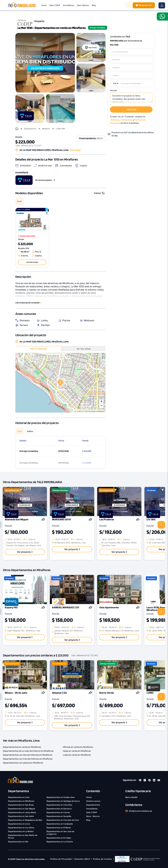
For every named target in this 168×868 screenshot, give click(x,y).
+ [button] (101, 402)
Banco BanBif (131, 797)
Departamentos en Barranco (59, 809)
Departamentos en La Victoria (60, 842)
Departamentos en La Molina (21, 831)
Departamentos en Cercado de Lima (63, 820)
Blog (94, 5)
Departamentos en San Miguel (22, 809)
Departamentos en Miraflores (21, 801)
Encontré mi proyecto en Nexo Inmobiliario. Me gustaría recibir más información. (131, 97)
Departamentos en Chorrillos (59, 805)
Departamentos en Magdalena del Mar (25, 820)
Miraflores (46, 129)
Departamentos (30, 129)
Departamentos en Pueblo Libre (61, 797)
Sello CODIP (55, 5)
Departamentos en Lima (19, 797)
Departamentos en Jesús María (22, 812)
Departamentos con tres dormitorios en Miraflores (28, 759)
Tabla (20, 431)
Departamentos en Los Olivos (21, 828)
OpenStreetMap (90, 411)
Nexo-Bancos (83, 5)
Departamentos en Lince (19, 824)
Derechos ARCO (82, 859)
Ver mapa (75, 150)
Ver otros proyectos (45, 180)
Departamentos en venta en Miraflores (22, 747)
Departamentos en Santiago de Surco (63, 801)
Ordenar (99, 193)
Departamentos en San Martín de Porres (23, 836)
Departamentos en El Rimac (59, 828)
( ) (144, 5)
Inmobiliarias (69, 5)
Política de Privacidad (61, 859)
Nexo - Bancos (93, 816)
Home (44, 5)
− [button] (101, 406)
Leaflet (79, 411)
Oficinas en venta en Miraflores (78, 747)
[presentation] (161, 525)
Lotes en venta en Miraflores (77, 755)
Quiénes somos (93, 801)
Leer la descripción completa (28, 303)
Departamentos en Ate (18, 842)
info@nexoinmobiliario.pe (141, 811)
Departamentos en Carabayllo (60, 824)
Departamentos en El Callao (59, 838)
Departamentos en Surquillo (59, 816)
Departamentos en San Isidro (21, 816)
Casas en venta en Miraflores (77, 751)
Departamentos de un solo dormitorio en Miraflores (28, 751)
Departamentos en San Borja (21, 805)
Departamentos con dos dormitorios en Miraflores (28, 755)
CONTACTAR (131, 109)
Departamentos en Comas (58, 812)
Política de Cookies (102, 859)
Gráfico (30, 431)
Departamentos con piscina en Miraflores (23, 763)
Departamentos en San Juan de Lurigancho (60, 833)
